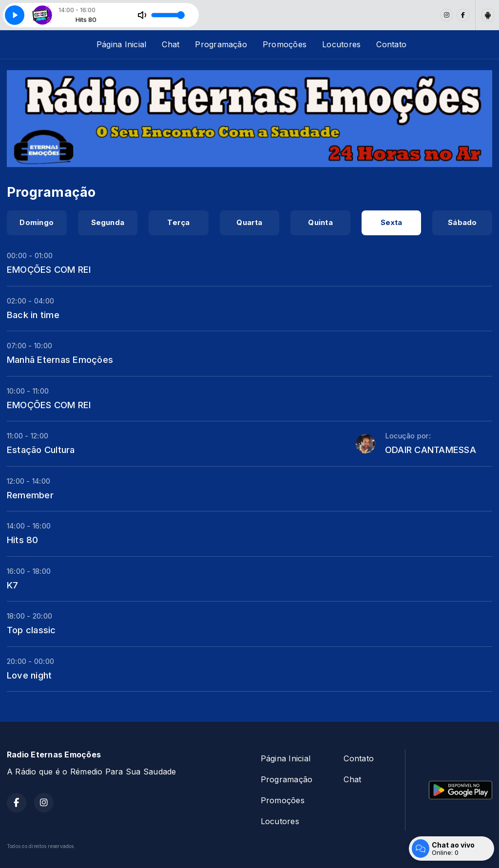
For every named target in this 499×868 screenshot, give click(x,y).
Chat (171, 44)
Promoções (285, 44)
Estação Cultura (41, 450)
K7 (12, 585)
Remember (30, 495)
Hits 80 (23, 540)
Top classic (31, 630)
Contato (391, 44)
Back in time (33, 315)
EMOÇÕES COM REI (49, 269)
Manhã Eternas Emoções (60, 359)
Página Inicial (121, 44)
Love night (29, 675)
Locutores (341, 44)
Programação (221, 44)
